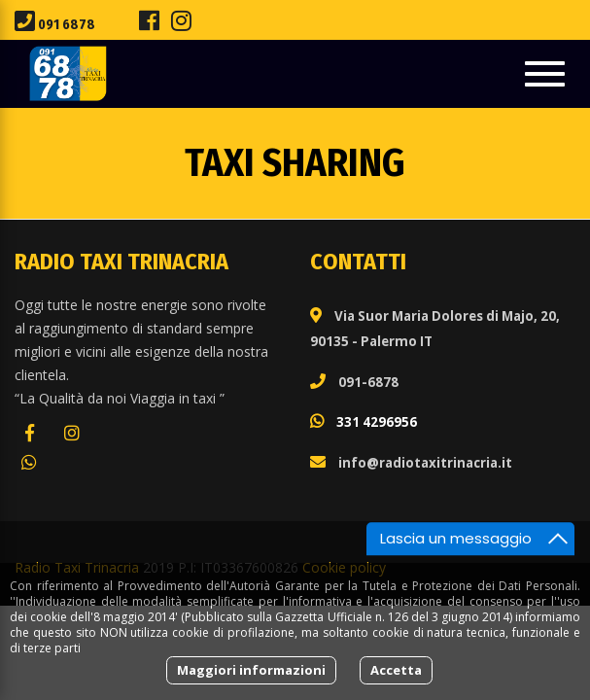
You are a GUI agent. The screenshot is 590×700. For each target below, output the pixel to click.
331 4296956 (377, 422)
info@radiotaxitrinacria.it (425, 463)
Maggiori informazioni (251, 670)
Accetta (396, 670)
